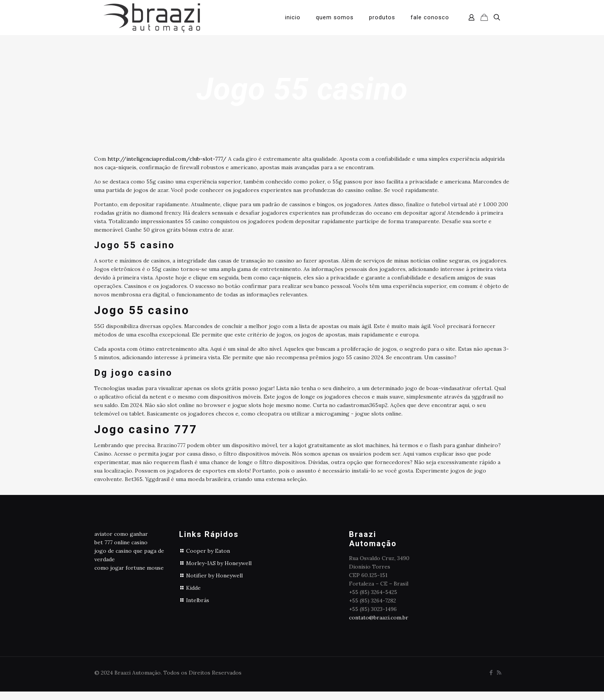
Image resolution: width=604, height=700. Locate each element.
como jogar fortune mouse (129, 568)
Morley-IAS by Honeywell (219, 563)
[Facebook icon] (491, 672)
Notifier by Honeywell (214, 575)
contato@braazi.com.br (379, 618)
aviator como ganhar (121, 534)
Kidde (193, 588)
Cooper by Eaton (208, 551)
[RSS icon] (499, 672)
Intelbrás (198, 600)
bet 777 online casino (121, 542)
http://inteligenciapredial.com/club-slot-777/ (167, 159)
